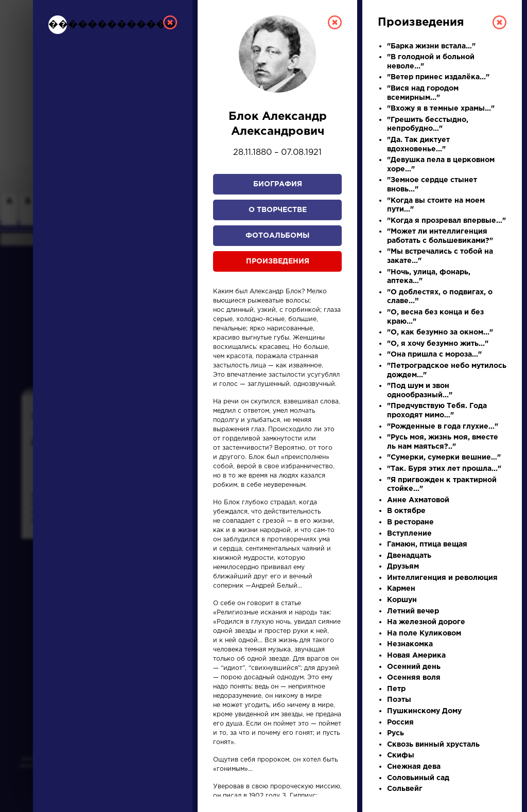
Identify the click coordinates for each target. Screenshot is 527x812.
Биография (278, 184)
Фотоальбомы (277, 236)
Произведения (278, 261)
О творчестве (278, 210)
